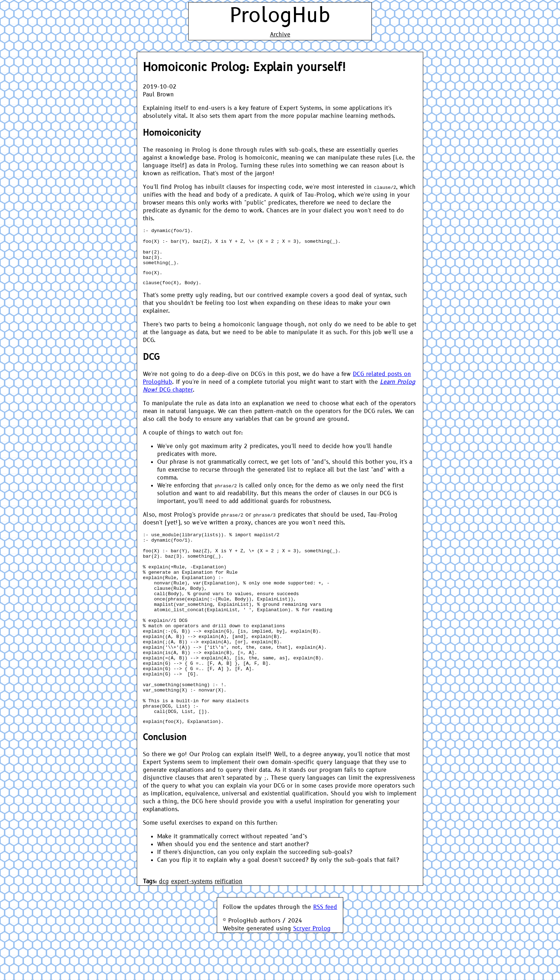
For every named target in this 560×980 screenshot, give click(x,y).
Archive (280, 35)
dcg (164, 929)
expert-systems (192, 929)
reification (229, 929)
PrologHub (280, 16)
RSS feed (325, 954)
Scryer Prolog (312, 976)
